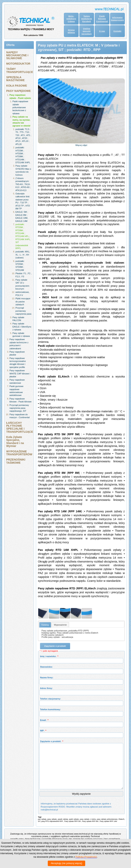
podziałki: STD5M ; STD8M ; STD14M (20, 266)
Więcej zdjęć (81, 145)
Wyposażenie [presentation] (60, 625)
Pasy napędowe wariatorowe (17, 381)
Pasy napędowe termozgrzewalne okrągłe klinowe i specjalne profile (18, 363)
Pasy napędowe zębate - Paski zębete (20, 96)
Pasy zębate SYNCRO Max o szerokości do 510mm (23, 170)
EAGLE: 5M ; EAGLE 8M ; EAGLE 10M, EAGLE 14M (22, 216)
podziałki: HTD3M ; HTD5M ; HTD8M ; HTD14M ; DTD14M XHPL (23, 155)
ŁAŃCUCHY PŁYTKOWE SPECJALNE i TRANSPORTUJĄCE (19, 427)
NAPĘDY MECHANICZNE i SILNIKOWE (17, 55)
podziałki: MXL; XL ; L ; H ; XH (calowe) (23, 255)
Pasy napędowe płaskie (17, 353)
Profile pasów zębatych (53, 635)
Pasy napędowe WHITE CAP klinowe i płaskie (20, 373)
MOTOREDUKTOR (18, 64)
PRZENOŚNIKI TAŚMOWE (16, 461)
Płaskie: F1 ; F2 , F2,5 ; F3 (23, 275)
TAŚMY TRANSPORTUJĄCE (19, 70)
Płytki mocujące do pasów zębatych (23, 301)
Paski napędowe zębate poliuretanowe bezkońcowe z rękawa (20, 107)
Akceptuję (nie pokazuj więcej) (66, 863)
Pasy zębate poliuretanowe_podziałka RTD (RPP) (65, 631)
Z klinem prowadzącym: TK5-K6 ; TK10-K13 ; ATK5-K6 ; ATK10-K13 (23, 184)
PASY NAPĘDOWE (19, 91)
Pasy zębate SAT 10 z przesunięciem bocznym (22, 284)
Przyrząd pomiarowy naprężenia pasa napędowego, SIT (19, 408)
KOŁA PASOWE (17, 86)
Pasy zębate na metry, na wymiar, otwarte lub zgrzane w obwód (21, 121)
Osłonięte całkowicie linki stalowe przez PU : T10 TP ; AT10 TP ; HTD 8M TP (23, 201)
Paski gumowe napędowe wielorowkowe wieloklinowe (17, 391)
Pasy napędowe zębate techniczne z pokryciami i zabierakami (19, 344)
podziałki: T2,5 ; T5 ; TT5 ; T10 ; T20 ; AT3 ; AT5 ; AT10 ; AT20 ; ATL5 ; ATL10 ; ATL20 (23, 137)
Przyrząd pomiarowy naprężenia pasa (23, 311)
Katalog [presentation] (45, 625)
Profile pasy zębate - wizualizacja (57, 637)
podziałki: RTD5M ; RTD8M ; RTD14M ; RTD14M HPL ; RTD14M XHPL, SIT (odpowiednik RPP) (23, 236)
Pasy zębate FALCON (18, 319)
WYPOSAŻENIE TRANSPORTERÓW (19, 453)
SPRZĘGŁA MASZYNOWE (15, 79)
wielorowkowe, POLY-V (22, 294)
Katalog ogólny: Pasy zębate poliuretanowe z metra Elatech (70, 633)
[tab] (45, 625)
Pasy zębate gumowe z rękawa (21, 335)
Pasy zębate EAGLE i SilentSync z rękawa (22, 327)
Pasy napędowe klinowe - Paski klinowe (21, 400)
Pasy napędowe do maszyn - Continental (20, 416)
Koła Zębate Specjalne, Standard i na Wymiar (15, 441)
